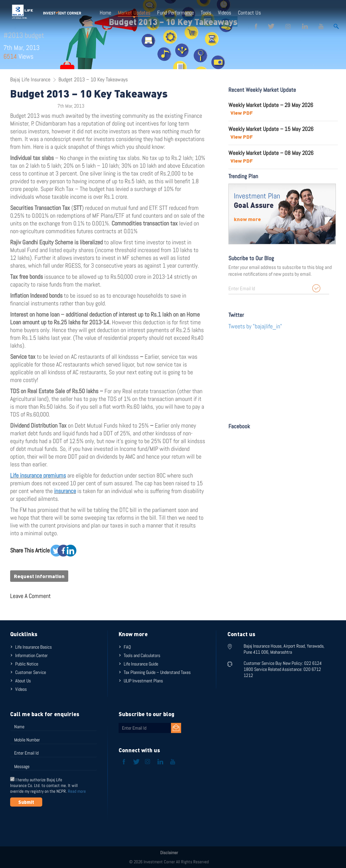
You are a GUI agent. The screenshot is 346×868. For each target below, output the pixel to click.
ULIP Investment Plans (143, 681)
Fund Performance (176, 13)
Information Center (31, 655)
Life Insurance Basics (33, 647)
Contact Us (249, 13)
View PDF (242, 113)
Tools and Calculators (142, 655)
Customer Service (31, 672)
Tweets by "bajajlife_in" (255, 326)
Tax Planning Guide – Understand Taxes (157, 672)
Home (105, 13)
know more (247, 219)
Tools (206, 13)
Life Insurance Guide (141, 664)
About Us (23, 681)
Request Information (39, 576)
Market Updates (134, 13)
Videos (225, 13)
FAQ (127, 647)
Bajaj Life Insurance (30, 79)
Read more (77, 791)
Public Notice (27, 664)
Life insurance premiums (38, 475)
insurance (65, 491)
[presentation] (61, 823)
